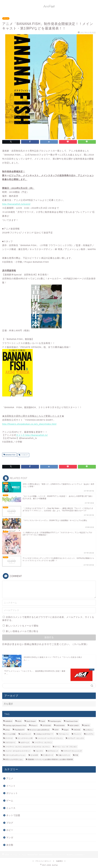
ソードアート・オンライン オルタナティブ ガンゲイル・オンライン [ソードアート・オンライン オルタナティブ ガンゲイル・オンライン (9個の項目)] (27, 747)
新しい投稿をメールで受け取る (22, 631)
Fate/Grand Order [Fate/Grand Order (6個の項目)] (72, 721)
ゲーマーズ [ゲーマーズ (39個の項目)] (9, 738)
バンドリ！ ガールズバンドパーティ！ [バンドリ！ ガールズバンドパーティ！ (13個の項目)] (18, 751)
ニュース (11, 808)
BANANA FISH (10, 455)
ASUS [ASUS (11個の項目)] (19, 721)
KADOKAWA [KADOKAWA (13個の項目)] (60, 726)
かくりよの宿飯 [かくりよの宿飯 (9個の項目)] (10, 734)
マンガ (10, 837)
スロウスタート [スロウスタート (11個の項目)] (10, 742)
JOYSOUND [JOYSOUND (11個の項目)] (47, 726)
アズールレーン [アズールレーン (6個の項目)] (64, 734)
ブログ (10, 823)
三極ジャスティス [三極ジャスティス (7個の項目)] (64, 755)
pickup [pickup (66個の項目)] (7, 730)
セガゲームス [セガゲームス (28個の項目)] (25, 742)
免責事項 (59, 861)
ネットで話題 (13, 815)
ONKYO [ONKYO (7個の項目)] (87, 726)
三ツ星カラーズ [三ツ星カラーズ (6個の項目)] (48, 755)
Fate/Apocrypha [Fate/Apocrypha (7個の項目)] (55, 721)
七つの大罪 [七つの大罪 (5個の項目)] (34, 755)
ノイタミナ (24, 455)
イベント (11, 786)
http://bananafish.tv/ (37, 435)
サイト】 (21, 435)
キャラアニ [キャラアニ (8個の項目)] (90, 734)
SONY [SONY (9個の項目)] (56, 730)
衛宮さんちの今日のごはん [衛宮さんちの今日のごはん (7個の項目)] (14, 759)
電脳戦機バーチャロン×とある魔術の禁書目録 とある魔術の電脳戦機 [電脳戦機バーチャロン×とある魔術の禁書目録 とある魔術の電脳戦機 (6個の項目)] (50, 759)
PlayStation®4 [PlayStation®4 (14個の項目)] (19, 730)
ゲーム (10, 801)
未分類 (10, 845)
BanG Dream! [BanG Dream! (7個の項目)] (31, 721)
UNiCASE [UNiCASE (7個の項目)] (77, 730)
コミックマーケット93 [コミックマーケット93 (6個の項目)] (25, 738)
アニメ (6, 18)
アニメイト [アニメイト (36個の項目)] (77, 734)
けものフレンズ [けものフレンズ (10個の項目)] (26, 734)
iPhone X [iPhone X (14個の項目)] (34, 726)
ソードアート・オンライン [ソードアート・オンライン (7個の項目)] (43, 742)
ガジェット (12, 793)
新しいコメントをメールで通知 (22, 626)
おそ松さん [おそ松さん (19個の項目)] (89, 730)
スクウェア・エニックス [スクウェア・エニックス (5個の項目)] (76, 738)
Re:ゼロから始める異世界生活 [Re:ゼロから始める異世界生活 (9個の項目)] (39, 730)
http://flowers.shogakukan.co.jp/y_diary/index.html (29, 424)
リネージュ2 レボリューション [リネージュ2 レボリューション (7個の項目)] (15, 755)
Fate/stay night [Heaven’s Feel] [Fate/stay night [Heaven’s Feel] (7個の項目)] (16, 726)
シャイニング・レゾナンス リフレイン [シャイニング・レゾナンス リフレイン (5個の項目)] (50, 738)
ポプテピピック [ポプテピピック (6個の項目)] (53, 751)
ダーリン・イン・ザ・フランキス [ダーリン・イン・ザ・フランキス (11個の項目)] (66, 747)
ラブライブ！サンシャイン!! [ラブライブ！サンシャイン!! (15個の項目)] (72, 751)
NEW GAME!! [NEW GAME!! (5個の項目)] (74, 726)
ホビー (10, 830)
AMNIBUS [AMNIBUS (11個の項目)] (9, 721)
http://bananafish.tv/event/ (16, 204)
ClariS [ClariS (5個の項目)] (43, 721)
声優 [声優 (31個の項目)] (76, 755)
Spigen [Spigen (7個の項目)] (66, 730)
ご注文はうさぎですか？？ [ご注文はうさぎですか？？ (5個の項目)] (44, 734)
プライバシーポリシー (43, 861)
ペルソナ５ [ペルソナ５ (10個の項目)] (39, 751)
